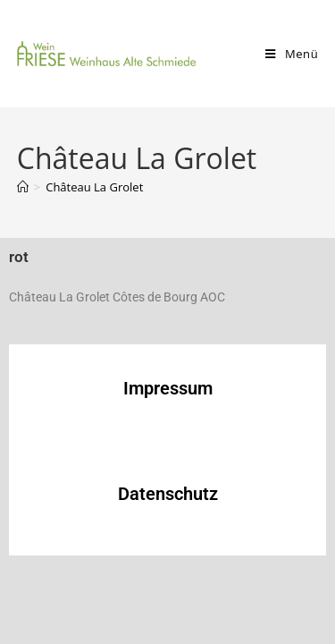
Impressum (168, 388)
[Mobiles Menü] (292, 54)
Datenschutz (168, 494)
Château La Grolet (94, 187)
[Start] (23, 187)
